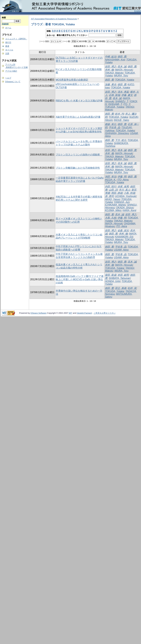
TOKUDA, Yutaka (125, 80)
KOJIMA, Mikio (113, 210)
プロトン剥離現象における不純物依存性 (78, 168)
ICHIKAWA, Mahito (115, 205)
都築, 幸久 (111, 124)
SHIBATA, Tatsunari (120, 278)
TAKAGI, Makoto (114, 73)
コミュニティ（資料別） (16, 39)
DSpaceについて (13, 82)
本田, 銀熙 (123, 275)
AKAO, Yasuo (112, 199)
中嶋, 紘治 (111, 57)
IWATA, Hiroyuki (124, 70)
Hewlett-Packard (84, 313)
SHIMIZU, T (122, 101)
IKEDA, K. (110, 180)
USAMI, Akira (121, 250)
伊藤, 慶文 (127, 95)
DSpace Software (39, 313)
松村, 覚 (132, 288)
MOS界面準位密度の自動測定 (72, 80)
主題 (7, 53)
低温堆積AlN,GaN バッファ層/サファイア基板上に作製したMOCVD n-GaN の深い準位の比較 (80, 279)
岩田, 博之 (111, 67)
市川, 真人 (125, 190)
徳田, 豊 (122, 57)
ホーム (8, 28)
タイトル (9, 50)
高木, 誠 (122, 67)
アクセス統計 (11, 71)
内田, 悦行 (111, 187)
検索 (4, 18)
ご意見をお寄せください (105, 313)
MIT (70, 313)
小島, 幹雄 (129, 193)
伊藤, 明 (122, 177)
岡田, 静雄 (117, 193)
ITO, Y (127, 104)
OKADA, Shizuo (125, 208)
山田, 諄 (113, 190)
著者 (7, 46)
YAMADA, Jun (122, 202)
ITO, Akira (123, 180)
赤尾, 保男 (123, 187)
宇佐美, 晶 (114, 127)
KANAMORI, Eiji (124, 237)
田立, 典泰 (121, 288)
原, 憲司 (109, 196)
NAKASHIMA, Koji (115, 60)
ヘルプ (8, 78)
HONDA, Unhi (113, 281)
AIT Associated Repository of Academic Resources (54, 19)
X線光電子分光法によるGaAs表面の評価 (78, 117)
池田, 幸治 (111, 177)
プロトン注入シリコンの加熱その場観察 (79, 155)
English (138, 11)
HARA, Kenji (129, 210)
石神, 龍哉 (114, 95)
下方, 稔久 (121, 140)
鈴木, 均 (119, 114)
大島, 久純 (111, 218)
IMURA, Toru (121, 76)
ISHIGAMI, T (115, 104)
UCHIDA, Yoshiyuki (126, 196)
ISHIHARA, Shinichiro (117, 133)
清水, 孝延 (123, 92)
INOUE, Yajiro (121, 120)
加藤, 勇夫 (111, 84)
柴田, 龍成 (111, 275)
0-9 (54, 31)
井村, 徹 (109, 70)
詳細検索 (5, 24)
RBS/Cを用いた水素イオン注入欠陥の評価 (79, 101)
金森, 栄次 (123, 230)
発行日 (8, 42)
